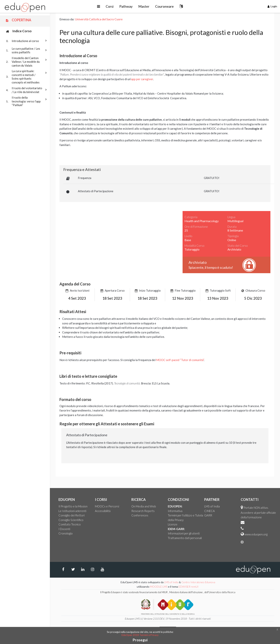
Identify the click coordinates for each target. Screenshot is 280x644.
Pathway (126, 6)
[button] (98, 6)
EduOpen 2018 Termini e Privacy (140, 635)
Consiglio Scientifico (71, 520)
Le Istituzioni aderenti (72, 511)
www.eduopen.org (256, 534)
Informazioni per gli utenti (184, 533)
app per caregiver (142, 79)
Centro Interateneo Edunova (198, 582)
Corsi (110, 6)
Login (272, 6)
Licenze (173, 524)
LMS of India (212, 506)
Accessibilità (103, 511)
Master (144, 6)
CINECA (210, 511)
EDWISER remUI (189, 587)
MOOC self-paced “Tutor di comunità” (180, 360)
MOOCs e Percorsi (107, 506)
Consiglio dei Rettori (72, 515)
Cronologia (65, 533)
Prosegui (140, 640)
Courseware (164, 6)
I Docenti (64, 529)
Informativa (175, 511)
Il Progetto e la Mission (73, 506)
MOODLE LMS (159, 587)
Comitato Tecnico (70, 524)
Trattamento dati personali (185, 538)
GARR (208, 515)
